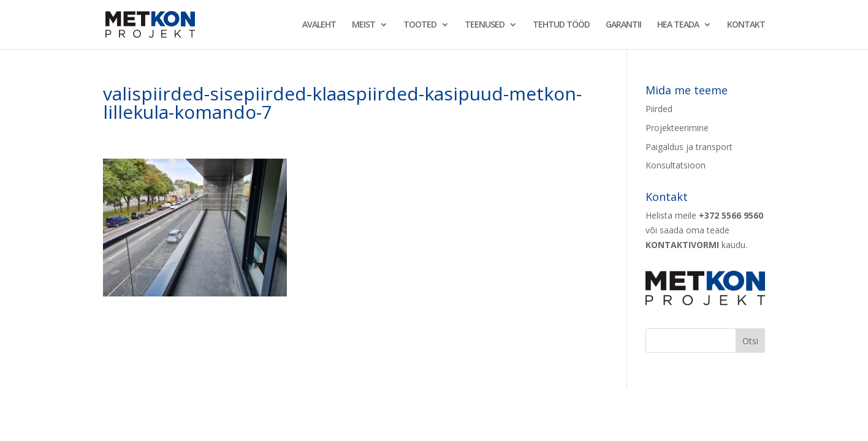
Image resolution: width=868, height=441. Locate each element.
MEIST (364, 25)
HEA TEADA (678, 25)
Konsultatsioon (676, 165)
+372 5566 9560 (731, 215)
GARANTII (623, 25)
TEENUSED (485, 25)
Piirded (659, 109)
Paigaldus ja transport (689, 147)
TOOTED (420, 25)
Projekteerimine (677, 128)
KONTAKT (746, 25)
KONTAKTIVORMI (682, 245)
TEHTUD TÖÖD (561, 25)
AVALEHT (319, 25)
